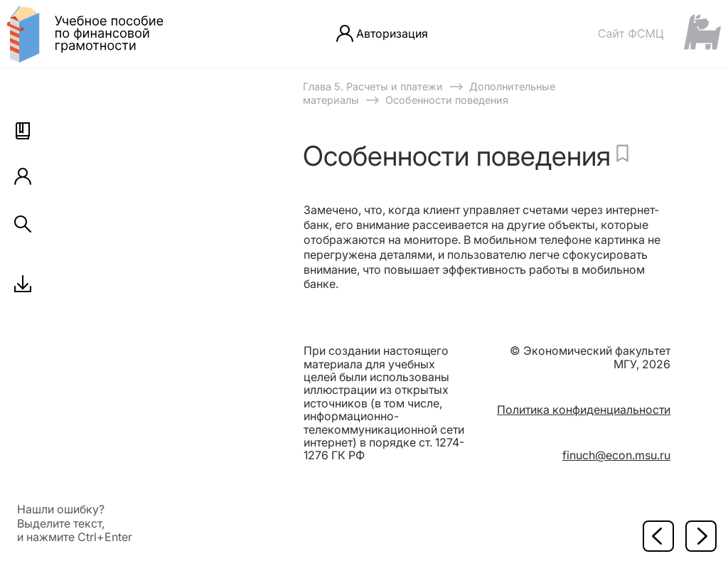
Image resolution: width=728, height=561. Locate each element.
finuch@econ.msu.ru (616, 455)
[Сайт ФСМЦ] (659, 33)
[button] (23, 131)
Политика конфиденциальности (584, 410)
